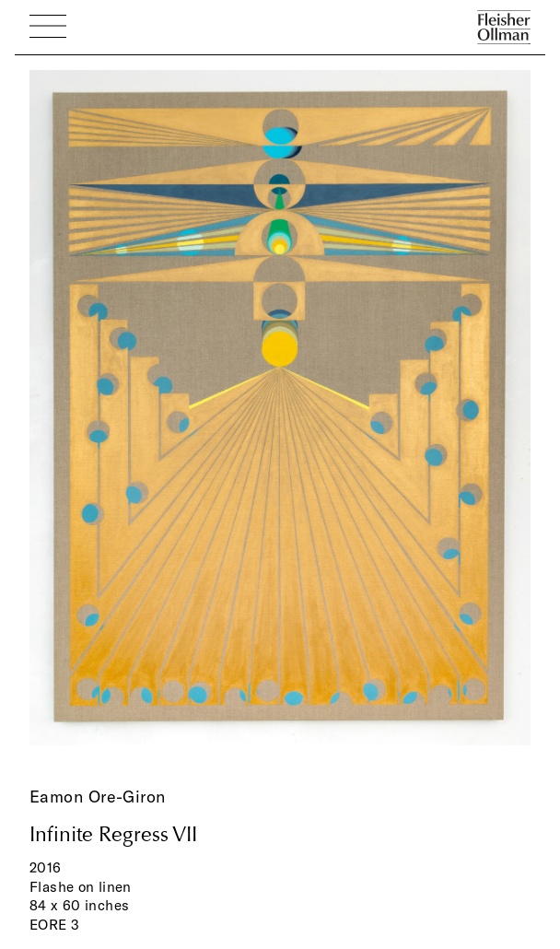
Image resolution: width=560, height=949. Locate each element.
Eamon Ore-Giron (98, 797)
